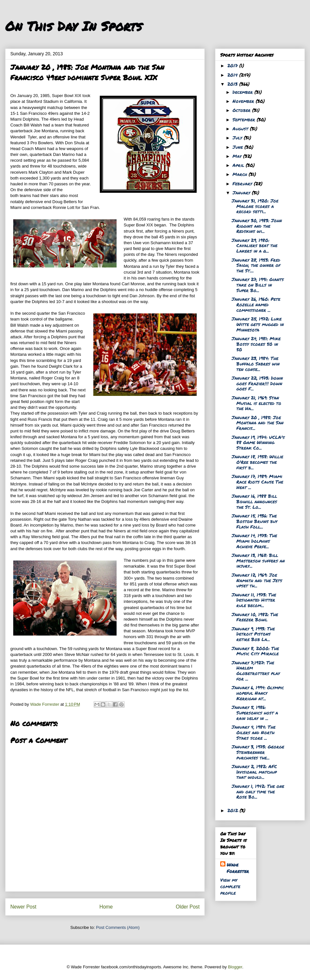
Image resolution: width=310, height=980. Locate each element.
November (244, 101)
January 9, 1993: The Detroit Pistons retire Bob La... (253, 634)
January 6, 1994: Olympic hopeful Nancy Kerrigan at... (258, 693)
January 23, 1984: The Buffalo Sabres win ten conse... (256, 364)
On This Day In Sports (74, 26)
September (245, 119)
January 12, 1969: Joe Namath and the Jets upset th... (257, 580)
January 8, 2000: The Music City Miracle (255, 651)
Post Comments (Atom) (118, 927)
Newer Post (23, 907)
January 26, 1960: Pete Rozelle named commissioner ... (256, 304)
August (241, 128)
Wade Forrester (238, 868)
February (243, 183)
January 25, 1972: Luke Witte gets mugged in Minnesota (258, 324)
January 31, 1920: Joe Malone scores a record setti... (255, 206)
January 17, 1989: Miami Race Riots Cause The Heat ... (257, 482)
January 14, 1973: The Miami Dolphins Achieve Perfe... (254, 541)
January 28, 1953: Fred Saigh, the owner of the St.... (256, 265)
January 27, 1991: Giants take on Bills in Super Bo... (258, 285)
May (238, 156)
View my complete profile (230, 886)
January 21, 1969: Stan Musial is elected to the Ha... (256, 403)
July (238, 137)
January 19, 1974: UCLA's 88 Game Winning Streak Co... (258, 442)
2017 (233, 65)
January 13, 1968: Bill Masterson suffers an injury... (258, 561)
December (243, 92)
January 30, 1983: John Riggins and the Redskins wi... (257, 226)
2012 (233, 810)
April (239, 165)
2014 (233, 75)
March (241, 174)
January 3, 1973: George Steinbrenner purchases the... (258, 752)
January (242, 192)
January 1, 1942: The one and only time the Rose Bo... (258, 791)
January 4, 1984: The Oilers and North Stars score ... (253, 732)
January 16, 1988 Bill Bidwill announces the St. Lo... (254, 501)
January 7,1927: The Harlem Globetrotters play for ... (256, 670)
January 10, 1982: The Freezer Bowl (255, 617)
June (238, 147)
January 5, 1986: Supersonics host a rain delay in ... (255, 713)
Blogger (235, 967)
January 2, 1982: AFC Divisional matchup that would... (254, 772)
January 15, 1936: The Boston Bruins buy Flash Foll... (254, 521)
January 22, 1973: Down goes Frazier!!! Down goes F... (257, 383)
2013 (233, 84)
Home (106, 907)
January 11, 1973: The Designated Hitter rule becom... (254, 600)
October (242, 110)
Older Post (188, 907)
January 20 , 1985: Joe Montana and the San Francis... (258, 423)
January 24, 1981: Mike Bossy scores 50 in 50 (256, 344)
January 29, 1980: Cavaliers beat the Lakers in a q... (254, 245)
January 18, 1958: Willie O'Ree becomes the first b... (257, 462)
